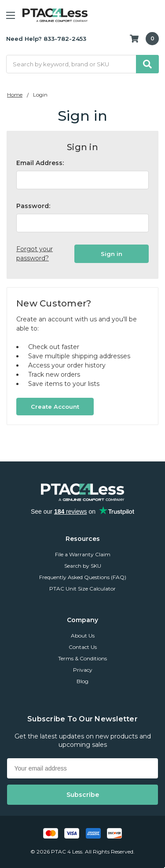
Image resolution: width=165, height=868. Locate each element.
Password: (33, 206)
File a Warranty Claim (83, 554)
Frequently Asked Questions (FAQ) (83, 577)
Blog (82, 681)
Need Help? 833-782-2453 (46, 39)
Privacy (83, 670)
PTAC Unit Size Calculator (82, 589)
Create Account (55, 407)
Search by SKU (83, 566)
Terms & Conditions (82, 658)
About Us (83, 636)
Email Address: (40, 163)
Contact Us (83, 647)
